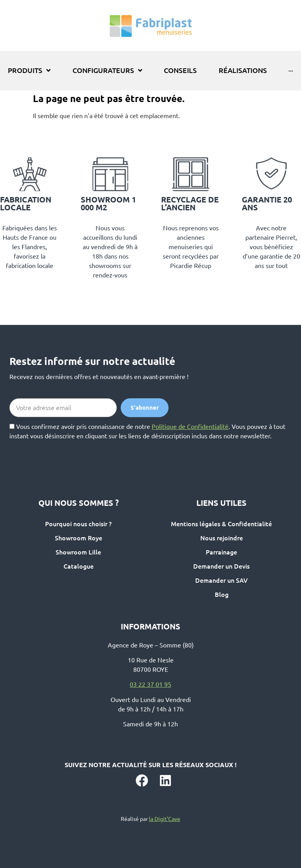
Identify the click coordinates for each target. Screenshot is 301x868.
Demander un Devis (221, 566)
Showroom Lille (78, 552)
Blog (222, 594)
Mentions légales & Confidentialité (221, 524)
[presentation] (69, 456)
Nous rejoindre (222, 538)
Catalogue (79, 566)
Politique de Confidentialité (190, 427)
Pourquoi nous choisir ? (78, 524)
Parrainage (221, 552)
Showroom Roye (79, 538)
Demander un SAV (221, 580)
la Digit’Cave (165, 819)
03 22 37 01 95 (150, 684)
